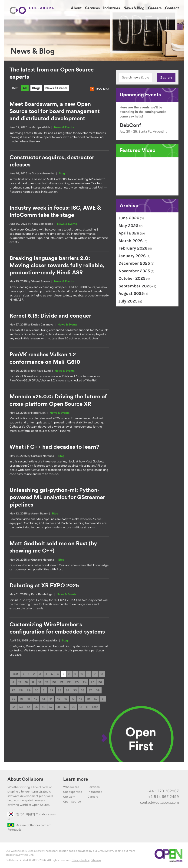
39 (13, 698)
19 (47, 681)
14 (13, 681)
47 (73, 698)
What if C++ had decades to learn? (54, 447)
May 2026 (128, 226)
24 (85, 681)
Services (92, 8)
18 (40, 681)
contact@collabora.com (160, 802)
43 (43, 698)
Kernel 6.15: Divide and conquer (50, 316)
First (15, 673)
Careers (155, 8)
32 (52, 689)
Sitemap (96, 859)
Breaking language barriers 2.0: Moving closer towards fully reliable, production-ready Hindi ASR (57, 266)
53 (21, 706)
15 (20, 681)
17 (33, 681)
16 (26, 681)
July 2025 (128, 301)
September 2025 (135, 286)
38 (98, 689)
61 (81, 706)
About (76, 8)
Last (95, 706)
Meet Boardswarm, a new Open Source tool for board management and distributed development (55, 112)
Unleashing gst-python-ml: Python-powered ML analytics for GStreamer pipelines (57, 497)
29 (29, 689)
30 (37, 689)
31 (44, 689)
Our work (69, 796)
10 (82, 673)
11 (88, 673)
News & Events (59, 88)
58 (58, 706)
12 (95, 673)
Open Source (72, 801)
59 (66, 706)
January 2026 (132, 256)
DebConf (130, 125)
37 (90, 689)
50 (96, 698)
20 (54, 681)
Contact (172, 8)
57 (51, 706)
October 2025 (132, 278)
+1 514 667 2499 (164, 796)
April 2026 (129, 233)
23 (77, 681)
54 (29, 706)
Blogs (37, 88)
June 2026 (129, 218)
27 (13, 689)
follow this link (24, 854)
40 (21, 698)
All (25, 88)
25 (92, 681)
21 (62, 681)
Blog (62, 174)
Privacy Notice (81, 859)
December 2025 (134, 263)
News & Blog (134, 8)
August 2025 (131, 293)
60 (74, 706)
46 (66, 698)
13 (102, 673)
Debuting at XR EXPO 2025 (44, 585)
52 (13, 706)
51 (103, 698)
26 (100, 681)
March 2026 (131, 241)
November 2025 (134, 271)
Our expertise (73, 791)
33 (59, 689)
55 (36, 706)
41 (28, 698)
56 (43, 706)
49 (88, 698)
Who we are (71, 786)
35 (75, 689)
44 (51, 698)
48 (81, 698)
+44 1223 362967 (163, 790)
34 (67, 689)
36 (83, 689)
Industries (112, 8)
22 (69, 681)
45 (58, 698)
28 (21, 689)
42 (36, 698)
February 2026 (133, 248)
